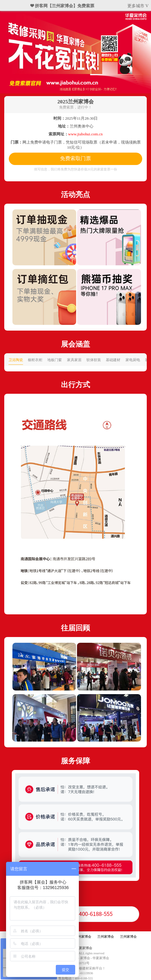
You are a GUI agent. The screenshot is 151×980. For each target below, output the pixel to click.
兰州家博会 (83, 937)
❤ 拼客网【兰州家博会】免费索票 (62, 6)
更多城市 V (138, 6)
